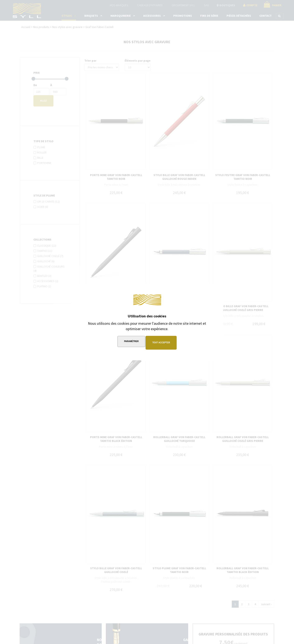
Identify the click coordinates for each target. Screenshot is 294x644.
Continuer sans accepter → (196, 291)
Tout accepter (162, 343)
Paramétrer (131, 343)
